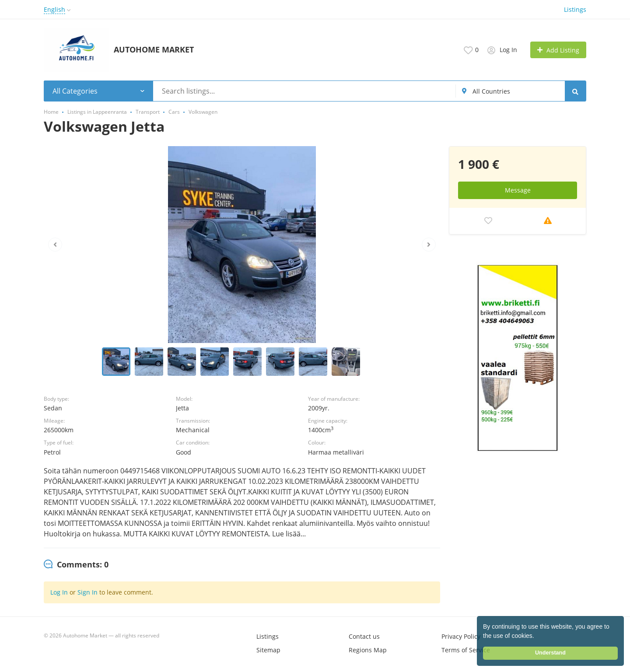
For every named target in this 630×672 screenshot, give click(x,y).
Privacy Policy (461, 636)
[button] (537, 637)
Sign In (87, 592)
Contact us (364, 636)
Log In (59, 592)
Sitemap (268, 650)
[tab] (76, 565)
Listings (575, 9)
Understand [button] (550, 653)
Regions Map (368, 650)
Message (518, 190)
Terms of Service (466, 650)
